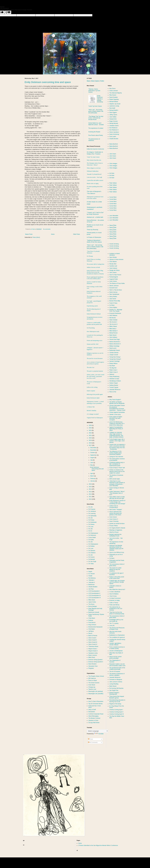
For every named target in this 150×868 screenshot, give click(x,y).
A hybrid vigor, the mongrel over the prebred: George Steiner (117, 582)
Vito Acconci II (113, 324)
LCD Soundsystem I (94, 591)
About (93, 81)
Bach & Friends (93, 636)
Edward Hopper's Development (114, 693)
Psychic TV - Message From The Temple (116, 310)
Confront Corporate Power (96, 714)
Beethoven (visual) (94, 612)
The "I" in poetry (114, 623)
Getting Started (114, 385)
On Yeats (91, 564)
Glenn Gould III (93, 642)
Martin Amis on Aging (93, 183)
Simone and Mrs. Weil (93, 344)
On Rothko (91, 546)
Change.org (92, 687)
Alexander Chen (93, 666)
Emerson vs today (115, 600)
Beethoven (91, 585)
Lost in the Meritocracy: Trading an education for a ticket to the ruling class (117, 424)
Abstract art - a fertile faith (95, 217)
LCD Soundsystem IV (95, 598)
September (94, 455)
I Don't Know (113, 596)
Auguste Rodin (114, 279)
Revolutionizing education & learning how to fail (117, 701)
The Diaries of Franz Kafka (117, 283)
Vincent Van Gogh (115, 339)
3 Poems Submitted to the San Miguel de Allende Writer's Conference (98, 845)
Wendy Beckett (114, 123)
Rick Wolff (112, 108)
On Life (90, 507)
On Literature (92, 511)
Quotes (97, 81)
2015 (90, 487)
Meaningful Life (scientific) (96, 694)
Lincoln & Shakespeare (116, 651)
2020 (90, 438)
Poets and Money (114, 605)
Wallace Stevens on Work (93, 267)
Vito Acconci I (113, 322)
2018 (90, 443)
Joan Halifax (113, 117)
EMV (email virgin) (115, 479)
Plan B (90, 633)
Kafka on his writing (92, 387)
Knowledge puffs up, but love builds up (116, 620)
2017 (90, 445)
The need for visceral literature (95, 358)
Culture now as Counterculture (114, 507)
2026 (90, 425)
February (93, 479)
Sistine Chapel (114, 383)
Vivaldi (90, 576)
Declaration (92, 712)
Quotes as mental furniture (117, 524)
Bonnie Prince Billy (115, 301)
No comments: (47, 229)
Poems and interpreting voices (95, 341)
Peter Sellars (113, 183)
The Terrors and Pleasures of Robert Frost (117, 629)
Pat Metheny (92, 578)
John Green (113, 154)
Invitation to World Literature (115, 254)
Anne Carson (113, 281)
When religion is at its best (94, 168)
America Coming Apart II (116, 712)
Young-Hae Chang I (115, 357)
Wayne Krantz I (93, 649)
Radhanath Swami (115, 350)
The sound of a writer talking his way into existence (115, 569)
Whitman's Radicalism (93, 171)
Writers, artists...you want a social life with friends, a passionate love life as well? (96, 376)
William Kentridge (114, 346)
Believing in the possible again (95, 394)
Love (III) (112, 626)
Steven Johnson (114, 286)
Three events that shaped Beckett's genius (117, 697)
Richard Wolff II (114, 110)
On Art (90, 531)
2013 (90, 492)
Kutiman (91, 620)
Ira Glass (112, 305)
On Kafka (91, 540)
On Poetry (91, 520)
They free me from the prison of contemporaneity (117, 613)
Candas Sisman (114, 353)
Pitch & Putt (113, 392)
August (93, 458)
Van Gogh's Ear (114, 690)
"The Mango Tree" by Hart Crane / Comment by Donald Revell (96, 118)
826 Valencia (92, 678)
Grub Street (92, 685)
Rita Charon (113, 95)
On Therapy (90, 256)
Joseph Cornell (114, 355)
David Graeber (114, 97)
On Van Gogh (92, 561)
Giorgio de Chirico (115, 270)
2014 (90, 489)
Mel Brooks (113, 318)
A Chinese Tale (91, 407)
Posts (90, 739)
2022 (90, 433)
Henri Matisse (113, 315)
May (92, 465)
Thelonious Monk (93, 646)
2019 (90, 440)
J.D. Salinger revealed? (93, 414)
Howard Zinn (113, 119)
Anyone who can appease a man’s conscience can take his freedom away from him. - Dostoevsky (117, 447)
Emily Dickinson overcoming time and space (48, 82)
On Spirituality (92, 516)
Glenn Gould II (93, 640)
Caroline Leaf (113, 266)
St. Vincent (91, 574)
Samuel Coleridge (114, 361)
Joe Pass (91, 589)
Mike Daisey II (113, 331)
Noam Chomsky (114, 521)
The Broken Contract (94, 718)
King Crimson (92, 625)
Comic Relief (92, 538)
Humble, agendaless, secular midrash (115, 644)
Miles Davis (92, 600)
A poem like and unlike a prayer (95, 180)
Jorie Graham (113, 268)
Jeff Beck (91, 631)
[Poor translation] (8, 12)
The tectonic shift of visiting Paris (96, 264)
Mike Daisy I (113, 329)
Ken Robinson (113, 128)
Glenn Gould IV (93, 644)
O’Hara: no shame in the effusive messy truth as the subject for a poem (117, 471)
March (92, 476)
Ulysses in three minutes (116, 259)
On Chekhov (92, 553)
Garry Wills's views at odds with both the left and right (117, 498)
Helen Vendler (113, 320)
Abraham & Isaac (114, 379)
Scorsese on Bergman (116, 680)
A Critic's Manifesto (115, 592)
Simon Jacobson (114, 132)
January (93, 481)
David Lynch (113, 348)
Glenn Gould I (92, 638)
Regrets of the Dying (115, 704)
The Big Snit (113, 368)
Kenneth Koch (113, 288)
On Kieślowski (92, 522)
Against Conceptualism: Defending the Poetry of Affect (116, 429)
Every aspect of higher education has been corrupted (116, 418)
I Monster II (92, 582)
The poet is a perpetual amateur (95, 371)
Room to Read (93, 680)
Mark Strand (113, 335)
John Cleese (113, 273)
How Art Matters (114, 594)
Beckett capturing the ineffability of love (115, 535)
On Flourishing (91, 328)
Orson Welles (113, 307)
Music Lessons (93, 655)
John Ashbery (113, 337)
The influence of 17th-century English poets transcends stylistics (116, 453)
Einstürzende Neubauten (95, 627)
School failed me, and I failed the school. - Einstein (96, 124)
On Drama (91, 524)
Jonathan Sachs (114, 126)
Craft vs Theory (114, 603)
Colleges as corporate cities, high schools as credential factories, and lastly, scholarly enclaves (116, 435)
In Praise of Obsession (94, 237)
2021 (90, 435)
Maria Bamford (114, 144)
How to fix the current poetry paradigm (115, 657)
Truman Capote (114, 387)
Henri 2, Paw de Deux (116, 290)
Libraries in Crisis (93, 720)
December (93, 448)
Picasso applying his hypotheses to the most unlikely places (95, 278)
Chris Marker (113, 262)
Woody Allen (113, 264)
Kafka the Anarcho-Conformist (95, 149)
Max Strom (112, 89)
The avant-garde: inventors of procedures (117, 459)
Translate (99, 734)
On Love (91, 527)
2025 (90, 428)
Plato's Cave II (114, 372)
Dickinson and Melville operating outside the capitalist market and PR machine (116, 548)
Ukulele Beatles (93, 587)
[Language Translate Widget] (97, 731)
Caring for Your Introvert (116, 457)
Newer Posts (29, 234)
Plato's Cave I (113, 370)
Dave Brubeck (92, 664)
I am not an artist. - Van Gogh (94, 177)
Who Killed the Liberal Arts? (117, 590)
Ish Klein (112, 173)
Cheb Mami (92, 618)
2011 (90, 497)
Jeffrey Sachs (113, 115)
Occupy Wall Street (94, 723)
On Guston (91, 557)
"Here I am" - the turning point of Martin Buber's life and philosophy (96, 111)
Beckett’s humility (91, 411)
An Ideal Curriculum (115, 598)
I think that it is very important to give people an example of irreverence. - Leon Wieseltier (117, 483)
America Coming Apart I (116, 710)
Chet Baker (92, 629)
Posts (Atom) (36, 237)
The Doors (91, 604)
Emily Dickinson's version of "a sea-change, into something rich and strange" (117, 502)
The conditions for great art (117, 637)
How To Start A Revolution (96, 701)
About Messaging (93, 716)
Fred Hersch (92, 623)
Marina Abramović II (115, 344)
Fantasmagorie (114, 277)
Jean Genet (113, 299)
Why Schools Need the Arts (94, 160)
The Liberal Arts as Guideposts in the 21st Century (116, 609)
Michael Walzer (114, 102)
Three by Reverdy (92, 230)
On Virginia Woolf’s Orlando (117, 528)
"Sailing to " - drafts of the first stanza (94, 241)
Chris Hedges (113, 164)
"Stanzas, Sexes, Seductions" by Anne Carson (94, 91)
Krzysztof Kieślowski (115, 313)
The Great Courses (94, 683)
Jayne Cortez (92, 602)
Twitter (102, 81)
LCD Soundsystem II (94, 593)
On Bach (112, 558)
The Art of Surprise (115, 671)
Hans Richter (113, 257)
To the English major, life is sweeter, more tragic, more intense (117, 441)
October (93, 453)
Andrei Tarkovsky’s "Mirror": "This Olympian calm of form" (117, 493)
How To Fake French (115, 275)
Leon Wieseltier (114, 216)
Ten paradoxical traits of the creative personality (117, 669)
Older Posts (76, 234)
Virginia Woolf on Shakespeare (95, 418)
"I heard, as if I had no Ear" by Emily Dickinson (95, 213)
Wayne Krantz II (93, 651)
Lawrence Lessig (114, 106)
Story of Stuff (92, 710)
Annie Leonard (114, 91)
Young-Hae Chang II (115, 359)
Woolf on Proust (114, 532)
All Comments (93, 742)
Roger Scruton (114, 121)
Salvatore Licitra (93, 653)
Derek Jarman (113, 292)
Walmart (112, 374)
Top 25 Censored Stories (95, 704)
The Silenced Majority (116, 93)
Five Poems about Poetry (96, 135)
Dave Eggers (113, 112)
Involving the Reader (94, 132)
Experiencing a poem (92, 306)
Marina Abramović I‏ (115, 342)
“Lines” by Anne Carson (95, 106)
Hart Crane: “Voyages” (116, 510)
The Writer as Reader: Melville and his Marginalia (117, 403)
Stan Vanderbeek (114, 294)
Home (53, 234)
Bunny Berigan (93, 606)
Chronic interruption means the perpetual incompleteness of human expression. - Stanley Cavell (117, 408)
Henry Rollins (113, 297)
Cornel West (113, 197)
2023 (90, 430)
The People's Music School (96, 676)
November (93, 450)
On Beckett (92, 559)
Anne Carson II (114, 519)
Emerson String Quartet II (96, 662)
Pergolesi (91, 668)
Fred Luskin (113, 137)
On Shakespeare (93, 533)
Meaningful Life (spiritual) (96, 691)
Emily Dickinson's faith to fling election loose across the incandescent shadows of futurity (95, 272)
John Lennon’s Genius (116, 682)
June (92, 463)
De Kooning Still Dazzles (116, 688)
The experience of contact (96, 128)
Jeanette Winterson (115, 390)
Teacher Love (92, 689)
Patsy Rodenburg (114, 377)
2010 (90, 499)
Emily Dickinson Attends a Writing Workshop (100, 99)
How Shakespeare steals (93, 332)
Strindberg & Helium (115, 381)
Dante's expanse (91, 391)
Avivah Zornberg (114, 244)
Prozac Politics (114, 526)
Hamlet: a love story (115, 414)
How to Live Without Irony (117, 552)
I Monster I (91, 580)
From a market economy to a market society (117, 648)
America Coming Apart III (117, 714)
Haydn (90, 572)
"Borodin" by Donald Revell (94, 174)
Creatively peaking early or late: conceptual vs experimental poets (117, 464)
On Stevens (92, 551)
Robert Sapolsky (114, 99)
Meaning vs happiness (116, 530)
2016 (90, 484)
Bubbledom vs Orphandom (117, 635)
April (92, 474)
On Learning (92, 513)
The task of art (91, 367)
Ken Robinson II (114, 130)
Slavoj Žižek (113, 225)
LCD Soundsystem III (94, 595)
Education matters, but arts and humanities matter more (117, 665)
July (92, 460)
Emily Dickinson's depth (93, 398)
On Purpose (92, 509)
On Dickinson (92, 535)
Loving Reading (114, 684)
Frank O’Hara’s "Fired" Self (117, 468)
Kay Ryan (112, 366)
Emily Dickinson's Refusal (94, 314)
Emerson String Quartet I (96, 660)
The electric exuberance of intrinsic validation (117, 674)
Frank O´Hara (113, 303)
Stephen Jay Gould (115, 104)
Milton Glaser (113, 326)
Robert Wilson (113, 363)
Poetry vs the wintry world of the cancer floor (117, 578)
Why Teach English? (115, 400)
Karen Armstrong (114, 134)
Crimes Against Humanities (117, 412)
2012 (90, 494)
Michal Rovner (114, 333)
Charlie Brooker (114, 139)
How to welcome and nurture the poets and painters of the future (115, 513)
